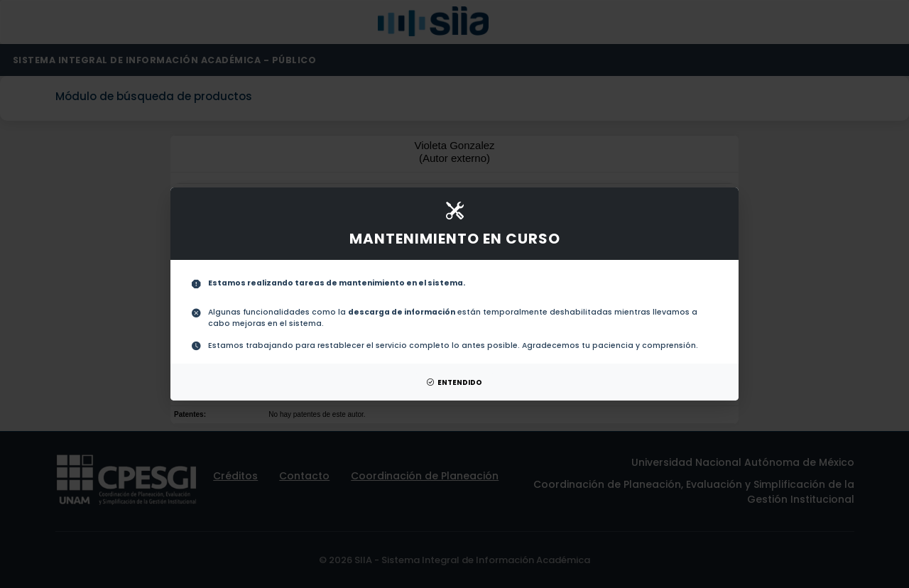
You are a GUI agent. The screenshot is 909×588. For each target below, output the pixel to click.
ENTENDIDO (454, 382)
